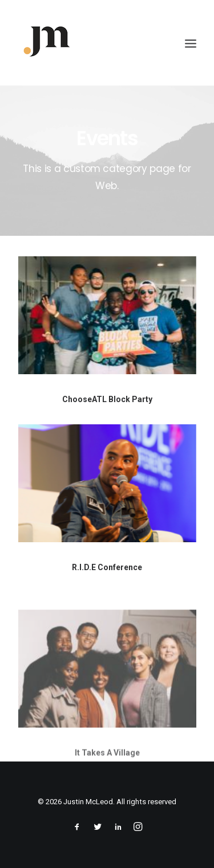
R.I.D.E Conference (107, 567)
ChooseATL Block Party (107, 399)
